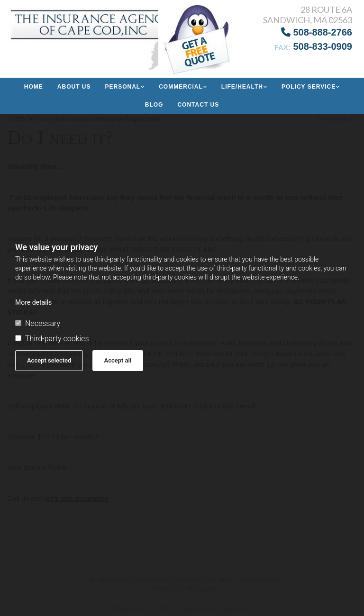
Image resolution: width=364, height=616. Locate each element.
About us (74, 87)
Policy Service (309, 87)
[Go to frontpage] (61, 36)
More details (33, 302)
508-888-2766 (317, 32)
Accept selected (49, 360)
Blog (154, 105)
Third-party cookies (52, 339)
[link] (125, 87)
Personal (123, 87)
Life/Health (242, 87)
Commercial (181, 87)
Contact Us (198, 105)
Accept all (118, 360)
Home (34, 87)
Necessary (38, 324)
